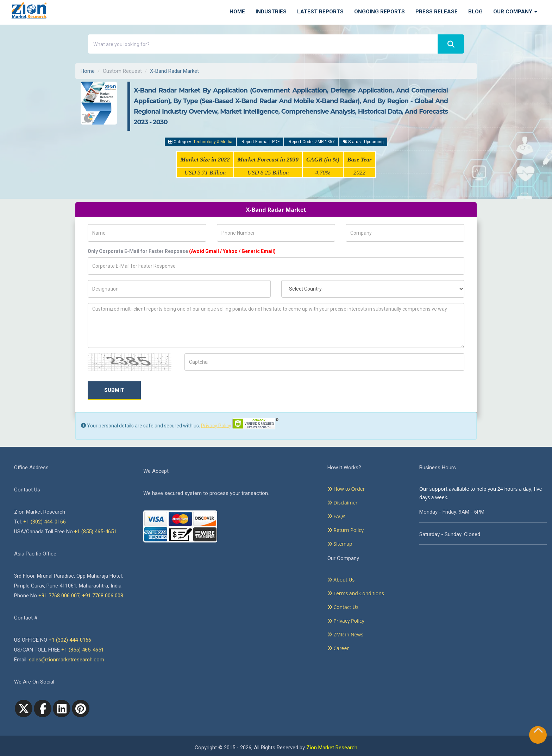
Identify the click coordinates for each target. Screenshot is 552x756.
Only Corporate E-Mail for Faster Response (182, 251)
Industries (271, 12)
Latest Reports (320, 12)
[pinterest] (81, 709)
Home (237, 12)
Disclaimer (343, 503)
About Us (341, 580)
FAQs (336, 516)
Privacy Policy (216, 425)
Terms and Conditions (356, 593)
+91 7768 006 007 (59, 596)
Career (338, 648)
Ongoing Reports (379, 12)
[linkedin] (62, 709)
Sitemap (340, 544)
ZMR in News (345, 634)
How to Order (346, 489)
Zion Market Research (332, 748)
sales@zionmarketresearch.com (67, 660)
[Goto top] (538, 732)
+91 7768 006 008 (103, 596)
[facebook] (43, 709)
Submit (114, 390)
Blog (475, 12)
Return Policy (346, 530)
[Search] (451, 44)
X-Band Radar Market (174, 71)
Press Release (437, 12)
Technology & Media (213, 142)
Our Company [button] (515, 12)
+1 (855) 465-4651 (95, 532)
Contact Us (343, 607)
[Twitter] (24, 709)
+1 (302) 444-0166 (45, 522)
